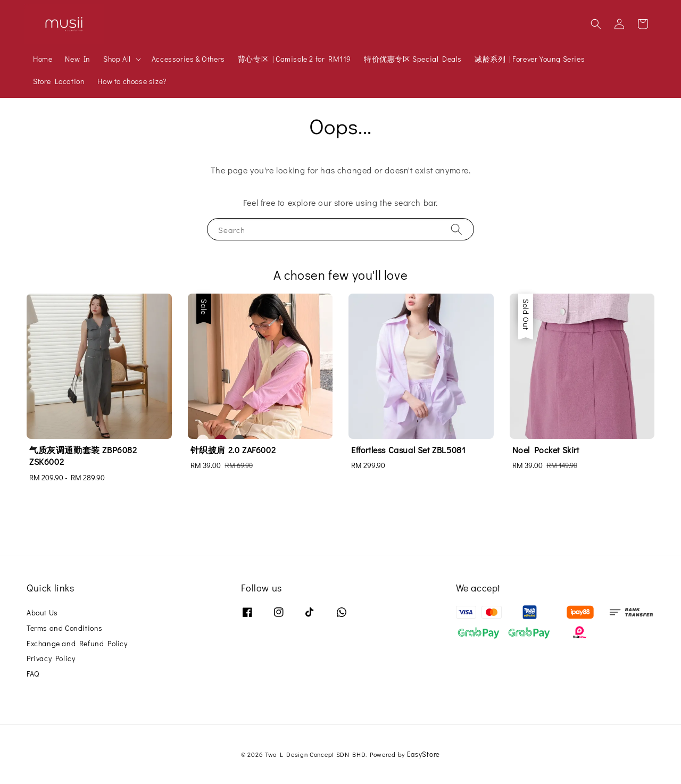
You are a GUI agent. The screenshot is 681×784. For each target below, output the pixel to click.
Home (43, 59)
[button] (596, 24)
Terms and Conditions (65, 628)
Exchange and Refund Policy (77, 643)
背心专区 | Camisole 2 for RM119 (294, 59)
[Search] (456, 229)
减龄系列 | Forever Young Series (530, 59)
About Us (42, 613)
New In (78, 59)
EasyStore (423, 754)
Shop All (117, 59)
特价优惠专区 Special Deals (413, 59)
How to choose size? (132, 81)
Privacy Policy (51, 658)
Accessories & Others (188, 59)
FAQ (33, 674)
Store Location (59, 81)
